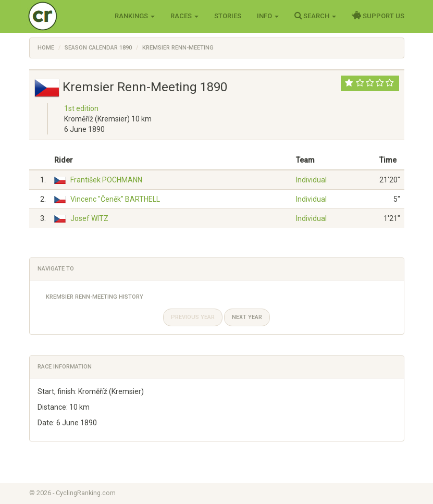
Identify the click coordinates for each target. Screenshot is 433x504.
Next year (247, 317)
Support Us (378, 16)
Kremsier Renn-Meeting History (95, 297)
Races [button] (184, 16)
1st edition (81, 108)
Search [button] (315, 16)
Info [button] (268, 16)
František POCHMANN (106, 180)
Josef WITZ (89, 218)
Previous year (193, 317)
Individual (311, 180)
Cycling (64, 15)
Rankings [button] (135, 16)
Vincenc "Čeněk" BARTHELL (115, 199)
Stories (228, 16)
